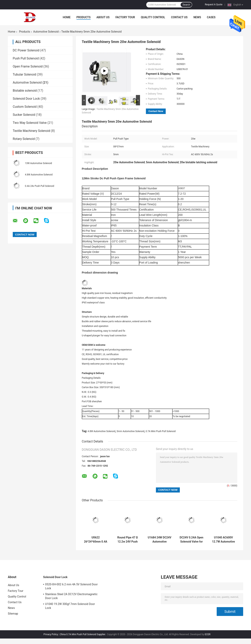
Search (186, 5)
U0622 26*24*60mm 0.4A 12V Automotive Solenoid (95, 540)
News (197, 17)
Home (67, 17)
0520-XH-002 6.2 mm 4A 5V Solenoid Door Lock (71, 586)
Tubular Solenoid (24, 74)
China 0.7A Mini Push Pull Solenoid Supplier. (83, 634)
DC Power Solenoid (26, 50)
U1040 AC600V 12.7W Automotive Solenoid (223, 540)
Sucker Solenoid (24, 115)
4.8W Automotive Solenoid (39, 175)
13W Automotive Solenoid (38, 163)
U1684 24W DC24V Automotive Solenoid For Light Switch (159, 540)
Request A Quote (214, 5)
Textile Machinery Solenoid (31, 131)
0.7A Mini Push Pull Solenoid (161, 431)
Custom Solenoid (25, 107)
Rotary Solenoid (24, 139)
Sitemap (13, 614)
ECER (208, 634)
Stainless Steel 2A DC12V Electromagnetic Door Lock (71, 596)
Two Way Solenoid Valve (30, 123)
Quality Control (153, 17)
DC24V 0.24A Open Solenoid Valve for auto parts (191, 540)
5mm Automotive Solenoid (131, 431)
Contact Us (179, 17)
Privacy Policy (51, 634)
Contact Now (156, 111)
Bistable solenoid (25, 91)
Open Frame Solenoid (28, 66)
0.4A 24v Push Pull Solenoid (40, 186)
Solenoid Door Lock (26, 99)
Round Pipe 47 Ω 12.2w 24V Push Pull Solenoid (128, 540)
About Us (103, 17)
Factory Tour (125, 17)
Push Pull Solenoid (26, 58)
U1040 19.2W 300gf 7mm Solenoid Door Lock (70, 606)
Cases (211, 17)
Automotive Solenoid (46, 32)
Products (84, 17)
